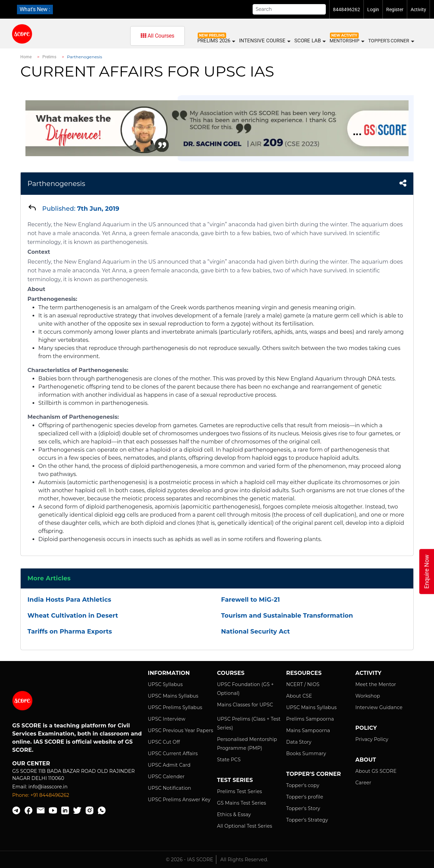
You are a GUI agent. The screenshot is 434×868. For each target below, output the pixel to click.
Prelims (50, 57)
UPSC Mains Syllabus (173, 696)
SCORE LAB (310, 41)
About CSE (299, 696)
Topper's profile (305, 797)
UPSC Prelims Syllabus (175, 707)
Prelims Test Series (240, 791)
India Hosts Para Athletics (69, 600)
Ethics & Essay (234, 814)
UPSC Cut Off (164, 742)
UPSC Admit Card (169, 765)
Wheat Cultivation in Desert (73, 616)
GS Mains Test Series (242, 803)
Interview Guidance (379, 707)
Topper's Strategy (307, 820)
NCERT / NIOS (303, 684)
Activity (418, 9)
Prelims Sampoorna (310, 719)
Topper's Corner (391, 41)
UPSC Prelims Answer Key (179, 800)
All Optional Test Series (245, 826)
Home (26, 57)
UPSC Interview (167, 719)
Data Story (299, 742)
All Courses (157, 36)
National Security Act (255, 632)
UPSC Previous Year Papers (181, 730)
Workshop (368, 696)
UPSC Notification (170, 788)
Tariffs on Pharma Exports (70, 632)
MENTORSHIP (347, 41)
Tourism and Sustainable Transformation (287, 616)
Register (395, 9)
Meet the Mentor (376, 684)
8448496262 (347, 9)
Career (363, 783)
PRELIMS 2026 (216, 41)
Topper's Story (303, 808)
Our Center (31, 763)
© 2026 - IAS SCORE (190, 860)
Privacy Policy (372, 739)
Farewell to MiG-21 (250, 600)
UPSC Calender (166, 777)
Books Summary (306, 753)
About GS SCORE (376, 771)
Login (373, 9)
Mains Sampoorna (308, 730)
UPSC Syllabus (165, 684)
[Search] (289, 9)
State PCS (229, 760)
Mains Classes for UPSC (245, 705)
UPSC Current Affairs (173, 753)
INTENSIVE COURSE (264, 41)
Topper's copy (303, 785)
